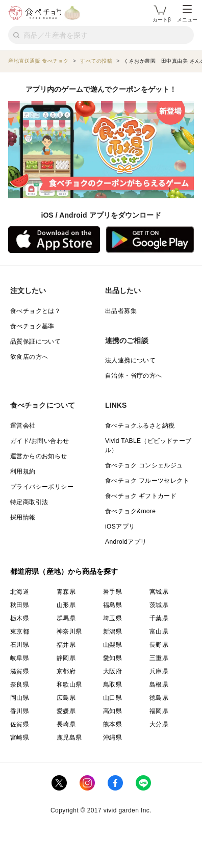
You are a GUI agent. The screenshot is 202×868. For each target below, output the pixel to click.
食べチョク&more (130, 511)
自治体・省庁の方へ (134, 376)
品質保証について (35, 341)
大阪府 (112, 671)
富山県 (159, 632)
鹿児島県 (69, 738)
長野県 (159, 645)
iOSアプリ (120, 527)
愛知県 (112, 658)
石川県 (20, 645)
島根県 (159, 685)
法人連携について (130, 360)
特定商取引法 (29, 502)
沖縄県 (112, 738)
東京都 (20, 632)
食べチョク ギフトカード (141, 496)
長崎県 (66, 724)
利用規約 (23, 471)
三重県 (159, 658)
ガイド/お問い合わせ (40, 441)
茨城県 (159, 605)
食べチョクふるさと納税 (140, 426)
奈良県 (20, 685)
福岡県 (159, 711)
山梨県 (112, 645)
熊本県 (112, 724)
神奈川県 (69, 632)
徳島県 (159, 698)
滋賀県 (20, 671)
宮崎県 (20, 738)
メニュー (187, 14)
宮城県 (159, 592)
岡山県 (20, 698)
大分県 (159, 724)
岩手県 (112, 592)
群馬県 (66, 618)
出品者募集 (121, 311)
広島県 (66, 698)
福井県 (66, 645)
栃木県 (20, 618)
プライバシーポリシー (42, 487)
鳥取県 (112, 685)
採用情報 (23, 517)
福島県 (112, 605)
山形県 (66, 605)
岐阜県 (20, 658)
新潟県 (112, 632)
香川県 (20, 711)
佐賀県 (20, 724)
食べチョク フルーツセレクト (147, 481)
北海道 (20, 592)
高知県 (112, 711)
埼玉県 (112, 618)
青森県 (66, 592)
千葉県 (159, 618)
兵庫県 (159, 671)
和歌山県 (69, 685)
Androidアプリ (126, 542)
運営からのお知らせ (39, 456)
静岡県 (66, 658)
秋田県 (20, 605)
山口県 (112, 698)
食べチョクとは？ (35, 311)
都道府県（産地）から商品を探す (64, 571)
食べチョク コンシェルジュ (144, 465)
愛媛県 (66, 711)
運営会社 (23, 426)
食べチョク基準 (32, 326)
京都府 (66, 671)
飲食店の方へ (29, 357)
